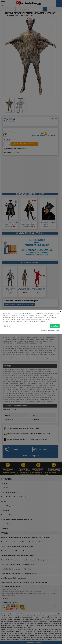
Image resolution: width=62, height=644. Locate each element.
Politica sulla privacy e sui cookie (50, 330)
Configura (7, 326)
